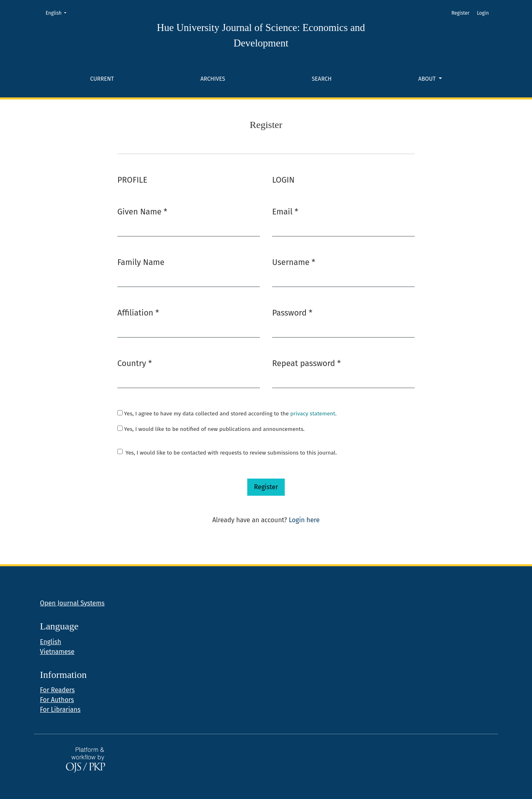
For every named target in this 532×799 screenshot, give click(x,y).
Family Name (141, 262)
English (58, 12)
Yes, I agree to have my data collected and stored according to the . (227, 414)
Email (285, 211)
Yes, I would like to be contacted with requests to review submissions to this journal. (231, 453)
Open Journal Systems (72, 603)
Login (483, 13)
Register (460, 13)
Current (102, 79)
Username (294, 262)
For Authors (57, 700)
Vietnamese (57, 652)
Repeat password (307, 363)
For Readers (57, 690)
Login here (304, 520)
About (428, 79)
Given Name (142, 211)
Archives (213, 79)
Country (135, 363)
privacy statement (313, 414)
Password (292, 312)
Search (322, 79)
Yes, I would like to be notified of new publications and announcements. (211, 429)
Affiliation (138, 312)
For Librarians (60, 710)
